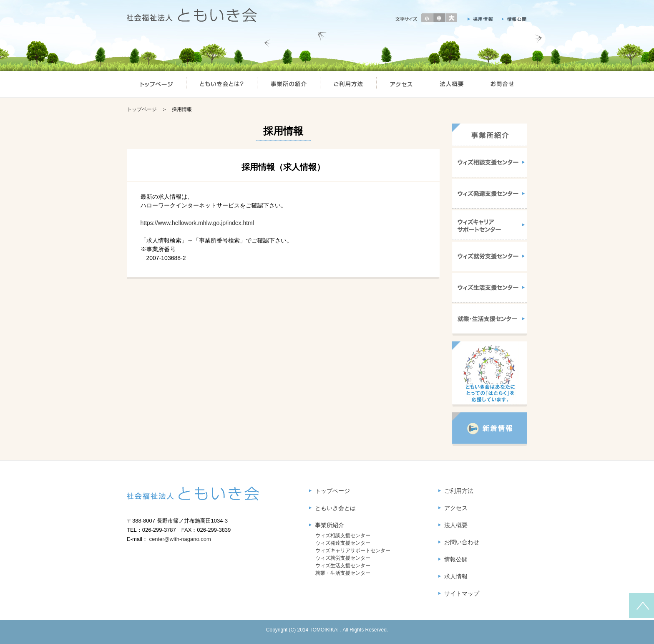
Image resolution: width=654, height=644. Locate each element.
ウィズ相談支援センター (343, 535)
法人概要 (456, 525)
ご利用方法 (459, 491)
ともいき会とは (335, 508)
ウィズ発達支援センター (343, 543)
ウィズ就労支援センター (343, 558)
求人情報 (456, 576)
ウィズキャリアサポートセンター (353, 551)
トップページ (142, 109)
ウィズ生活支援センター (343, 566)
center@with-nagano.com (180, 539)
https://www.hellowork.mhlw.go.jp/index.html (197, 223)
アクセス (456, 508)
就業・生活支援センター (343, 573)
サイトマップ (462, 593)
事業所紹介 (330, 525)
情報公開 (456, 559)
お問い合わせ (462, 542)
